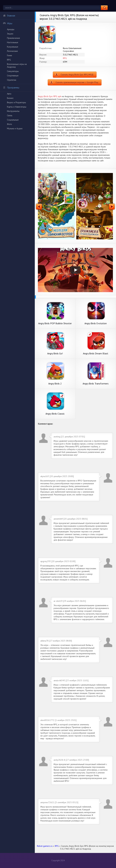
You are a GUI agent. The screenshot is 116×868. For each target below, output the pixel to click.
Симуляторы (13, 71)
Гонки (9, 55)
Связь (10, 115)
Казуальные (13, 47)
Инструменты (13, 111)
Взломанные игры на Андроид (17, 65)
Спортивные (13, 76)
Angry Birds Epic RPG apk (50, 96)
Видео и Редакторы (16, 102)
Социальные (13, 120)
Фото (9, 124)
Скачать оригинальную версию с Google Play (77, 82)
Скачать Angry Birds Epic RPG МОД (77, 75)
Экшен (10, 34)
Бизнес (10, 98)
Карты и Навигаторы (17, 107)
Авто (9, 94)
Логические (12, 51)
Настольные (13, 42)
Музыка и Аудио (15, 128)
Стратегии (12, 80)
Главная (9, 16)
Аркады (11, 29)
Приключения (13, 38)
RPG (9, 60)
